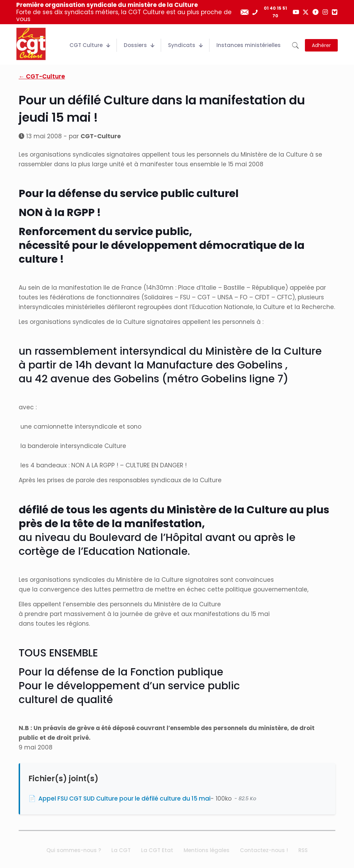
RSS (303, 850)
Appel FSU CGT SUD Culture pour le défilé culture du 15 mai (124, 799)
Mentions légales (207, 850)
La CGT (121, 850)
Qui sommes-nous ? (74, 850)
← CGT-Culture (42, 76)
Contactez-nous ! (264, 850)
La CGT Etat (157, 850)
